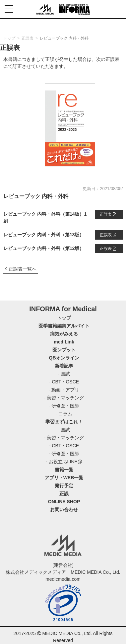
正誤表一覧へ (21, 269)
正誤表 (108, 214)
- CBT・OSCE (64, 382)
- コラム (64, 414)
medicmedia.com (63, 579)
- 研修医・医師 (64, 406)
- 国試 (64, 374)
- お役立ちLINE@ (64, 462)
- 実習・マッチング (64, 398)
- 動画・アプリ (64, 390)
